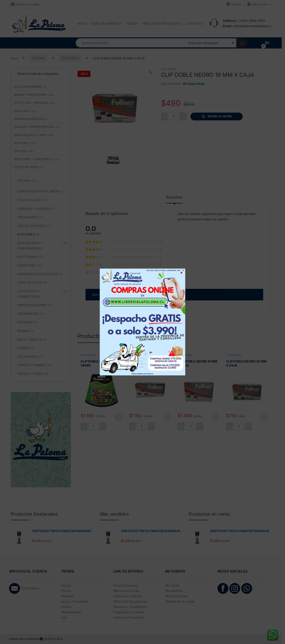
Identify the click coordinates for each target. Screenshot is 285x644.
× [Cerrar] (181, 272)
